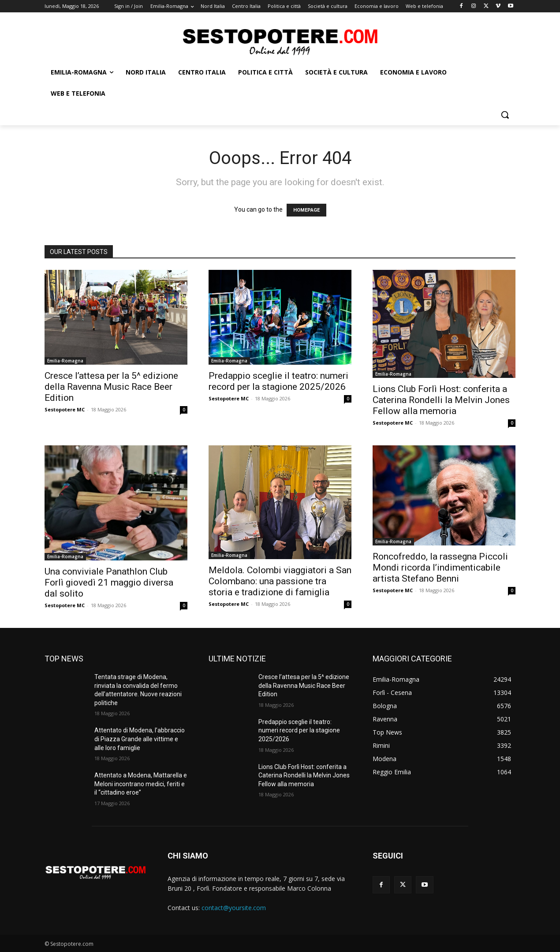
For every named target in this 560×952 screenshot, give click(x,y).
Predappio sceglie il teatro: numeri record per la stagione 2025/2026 (278, 381)
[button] (505, 115)
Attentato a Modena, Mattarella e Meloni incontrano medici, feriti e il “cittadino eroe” (141, 784)
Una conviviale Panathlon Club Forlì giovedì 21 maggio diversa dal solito (109, 582)
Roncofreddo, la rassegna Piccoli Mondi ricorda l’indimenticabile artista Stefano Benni (440, 567)
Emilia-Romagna (65, 361)
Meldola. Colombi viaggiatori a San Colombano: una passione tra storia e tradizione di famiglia (280, 581)
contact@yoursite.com (234, 908)
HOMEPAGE (306, 210)
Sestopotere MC (65, 409)
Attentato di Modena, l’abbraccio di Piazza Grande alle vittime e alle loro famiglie (140, 739)
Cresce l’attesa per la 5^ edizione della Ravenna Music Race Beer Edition (111, 387)
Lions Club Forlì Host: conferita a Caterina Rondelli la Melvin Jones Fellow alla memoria (441, 400)
